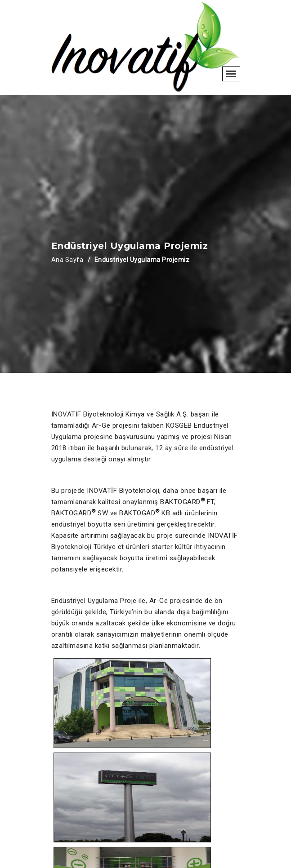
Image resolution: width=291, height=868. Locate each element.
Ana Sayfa (67, 260)
